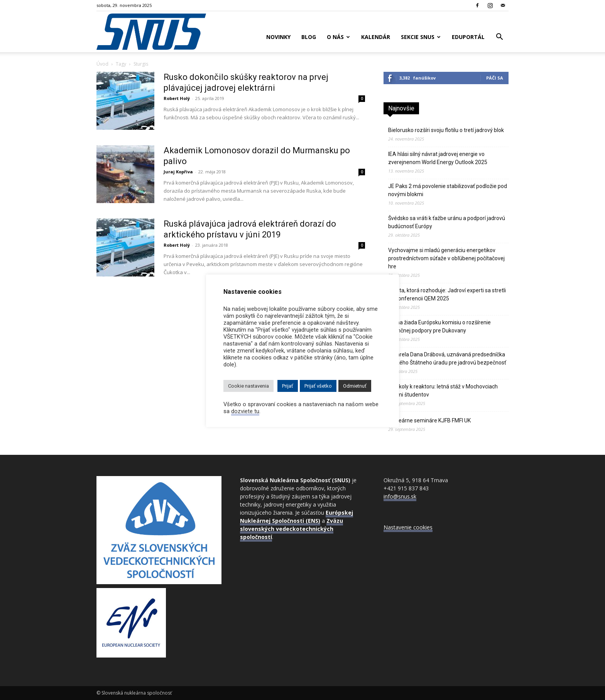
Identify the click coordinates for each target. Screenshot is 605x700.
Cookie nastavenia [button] (248, 386)
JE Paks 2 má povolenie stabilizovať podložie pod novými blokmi (448, 190)
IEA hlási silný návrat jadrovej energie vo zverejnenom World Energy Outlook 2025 (438, 158)
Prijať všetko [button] (318, 386)
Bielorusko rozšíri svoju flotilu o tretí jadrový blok (446, 130)
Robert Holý (177, 98)
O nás (338, 37)
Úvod (102, 64)
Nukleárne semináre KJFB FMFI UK (429, 420)
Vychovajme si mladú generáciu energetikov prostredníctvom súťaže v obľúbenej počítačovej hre (446, 258)
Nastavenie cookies (408, 527)
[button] (499, 38)
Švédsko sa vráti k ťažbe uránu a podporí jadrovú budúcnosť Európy (447, 222)
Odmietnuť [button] (355, 386)
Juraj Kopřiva (178, 172)
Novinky (278, 37)
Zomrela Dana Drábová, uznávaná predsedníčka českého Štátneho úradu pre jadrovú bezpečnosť (447, 358)
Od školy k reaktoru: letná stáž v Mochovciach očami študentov (443, 391)
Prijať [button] (288, 386)
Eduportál (468, 37)
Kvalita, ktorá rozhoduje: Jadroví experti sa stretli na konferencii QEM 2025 (447, 294)
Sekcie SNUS (421, 37)
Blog (309, 37)
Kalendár (376, 37)
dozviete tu (245, 411)
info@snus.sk (400, 496)
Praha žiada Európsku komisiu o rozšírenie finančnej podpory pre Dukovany (439, 326)
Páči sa (495, 78)
